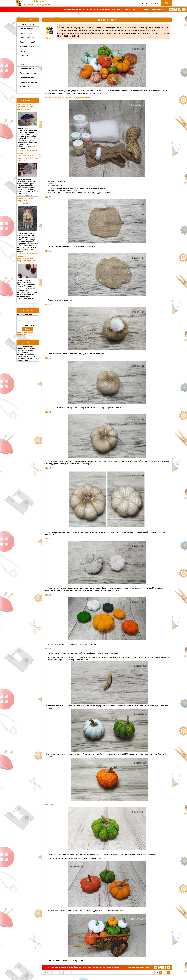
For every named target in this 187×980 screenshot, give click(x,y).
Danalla (49, 38)
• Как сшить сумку (26, 46)
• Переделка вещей (27, 69)
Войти (28, 329)
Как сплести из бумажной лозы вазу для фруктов (27, 107)
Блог (156, 3)
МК (167, 3)
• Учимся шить (25, 86)
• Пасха (22, 64)
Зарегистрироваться (25, 332)
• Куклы (22, 51)
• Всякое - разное (26, 29)
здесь (104, 93)
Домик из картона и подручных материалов (26, 201)
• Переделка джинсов (28, 73)
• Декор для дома (26, 33)
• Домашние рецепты (28, 38)
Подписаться (129, 10)
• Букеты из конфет (27, 24)
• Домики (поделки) (27, 42)
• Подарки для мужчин (28, 82)
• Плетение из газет (27, 78)
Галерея (144, 3)
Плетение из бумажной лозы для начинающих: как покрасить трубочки (28, 257)
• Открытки (24, 60)
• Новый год (24, 55)
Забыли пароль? (24, 334)
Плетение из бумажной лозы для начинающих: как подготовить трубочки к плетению (28, 155)
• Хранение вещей (26, 91)
